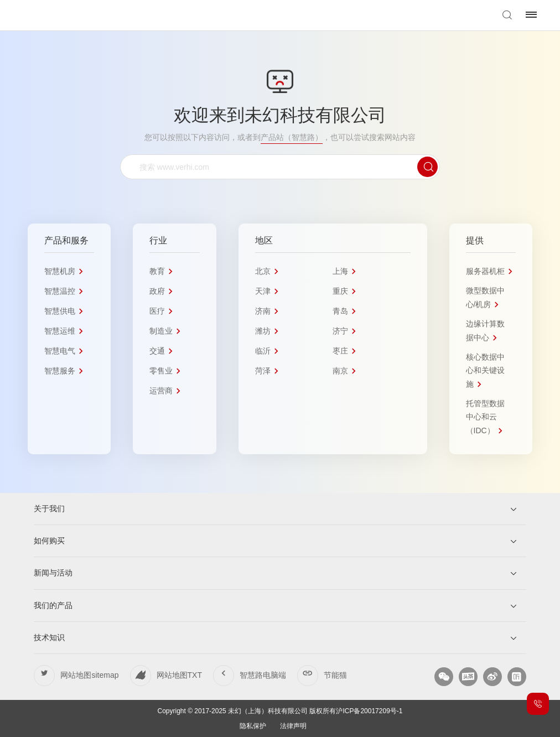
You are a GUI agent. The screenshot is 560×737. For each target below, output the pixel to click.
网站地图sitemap (89, 675)
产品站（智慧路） (292, 137)
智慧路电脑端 (263, 675)
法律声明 (293, 726)
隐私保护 (253, 726)
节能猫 (335, 675)
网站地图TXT (179, 675)
